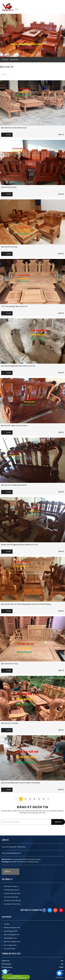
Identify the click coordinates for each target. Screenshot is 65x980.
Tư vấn (9, 135)
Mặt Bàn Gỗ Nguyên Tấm (12, 928)
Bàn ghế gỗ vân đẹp (9, 247)
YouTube (7, 924)
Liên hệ (61, 134)
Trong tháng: (32, 967)
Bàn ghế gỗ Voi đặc (9, 187)
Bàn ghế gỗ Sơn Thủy (10, 664)
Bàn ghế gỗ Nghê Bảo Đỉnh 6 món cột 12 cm (18, 366)
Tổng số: (32, 971)
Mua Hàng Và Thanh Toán (12, 904)
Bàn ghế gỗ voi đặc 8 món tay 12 (14, 128)
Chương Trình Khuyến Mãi (12, 901)
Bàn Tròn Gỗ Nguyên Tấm (12, 942)
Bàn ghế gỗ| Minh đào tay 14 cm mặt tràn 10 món (21, 783)
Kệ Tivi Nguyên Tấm (10, 945)
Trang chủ (5, 60)
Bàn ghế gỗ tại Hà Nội (10, 723)
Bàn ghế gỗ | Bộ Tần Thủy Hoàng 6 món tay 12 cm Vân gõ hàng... (26, 604)
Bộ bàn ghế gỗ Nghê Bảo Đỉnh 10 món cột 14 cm (20, 545)
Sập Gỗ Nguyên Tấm (10, 938)
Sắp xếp (4, 74)
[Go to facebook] (59, 973)
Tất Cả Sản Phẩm (9, 949)
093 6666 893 (17, 976)
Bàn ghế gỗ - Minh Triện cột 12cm (14, 426)
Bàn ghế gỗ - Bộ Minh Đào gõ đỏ (14, 485)
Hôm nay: (32, 961)
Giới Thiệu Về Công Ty (11, 886)
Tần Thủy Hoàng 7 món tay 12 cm (14, 306)
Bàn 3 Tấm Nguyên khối (11, 935)
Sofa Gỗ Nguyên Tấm (11, 931)
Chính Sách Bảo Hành (11, 897)
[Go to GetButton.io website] (59, 978)
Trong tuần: (32, 964)
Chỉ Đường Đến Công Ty (12, 890)
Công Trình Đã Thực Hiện (12, 893)
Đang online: (32, 974)
